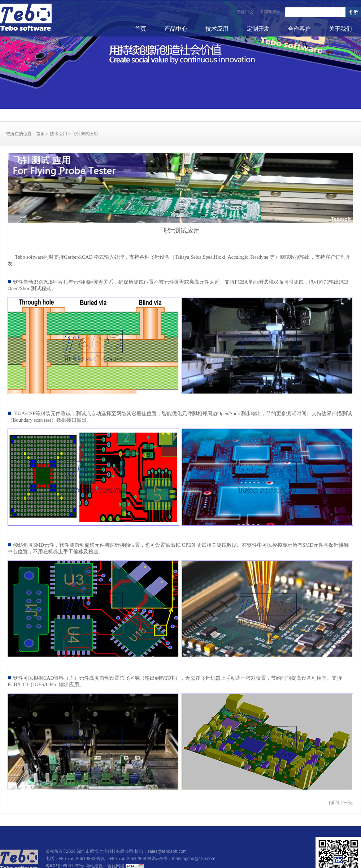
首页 (140, 29)
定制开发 (258, 29)
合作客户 (299, 29)
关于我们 (340, 29)
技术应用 (217, 29)
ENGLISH (270, 12)
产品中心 (176, 29)
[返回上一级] (341, 803)
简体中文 (245, 12)
